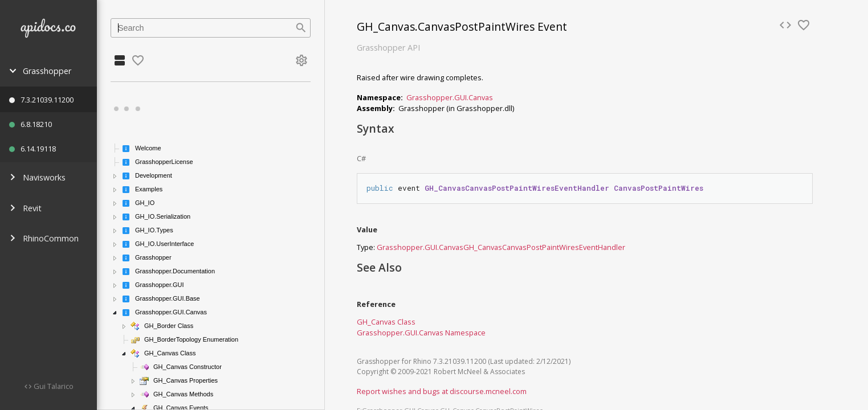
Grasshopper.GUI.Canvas (450, 97)
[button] (115, 176)
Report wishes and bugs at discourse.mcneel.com (442, 391)
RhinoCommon (44, 238)
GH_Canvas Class (386, 322)
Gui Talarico (53, 386)
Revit (25, 208)
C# (361, 158)
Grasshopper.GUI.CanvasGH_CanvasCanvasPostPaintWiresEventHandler (501, 247)
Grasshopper (40, 71)
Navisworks (37, 177)
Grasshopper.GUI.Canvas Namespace (421, 333)
